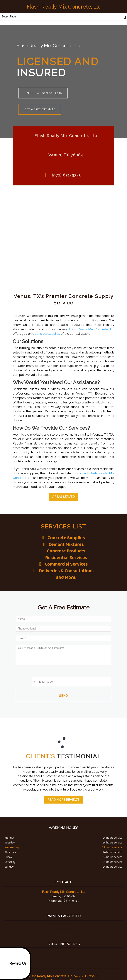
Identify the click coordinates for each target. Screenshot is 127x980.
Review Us (15, 963)
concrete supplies (47, 334)
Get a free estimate (40, 109)
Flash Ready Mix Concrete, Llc (92, 329)
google (63, 946)
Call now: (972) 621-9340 (43, 93)
